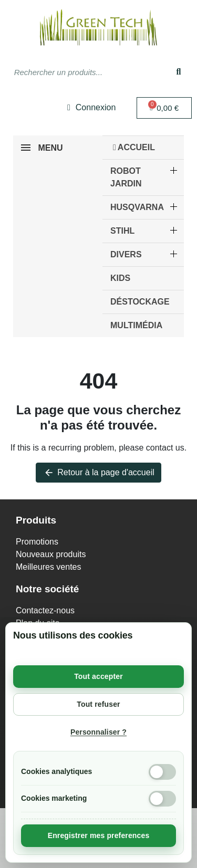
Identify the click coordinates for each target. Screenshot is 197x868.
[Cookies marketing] (162, 799)
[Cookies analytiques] (162, 772)
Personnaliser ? (98, 732)
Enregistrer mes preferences (99, 835)
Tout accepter (98, 676)
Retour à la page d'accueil (98, 473)
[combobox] (80, 72)
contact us (165, 448)
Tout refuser (98, 704)
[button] (164, 108)
